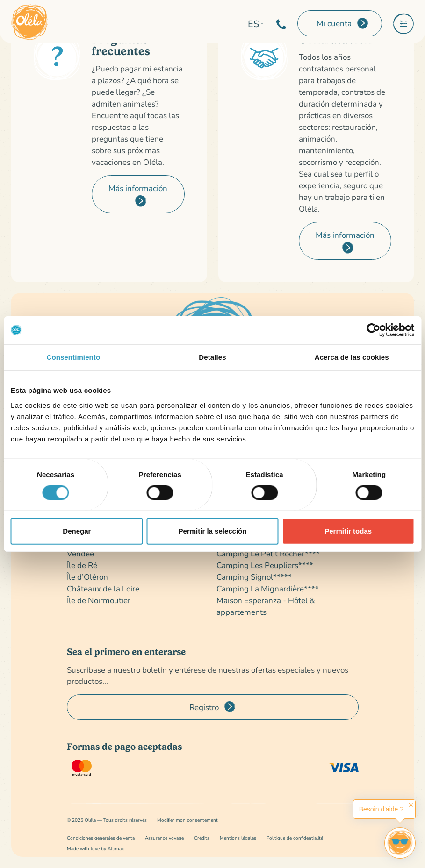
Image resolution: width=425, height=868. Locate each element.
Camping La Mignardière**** (268, 588)
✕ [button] (411, 805)
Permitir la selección (213, 531)
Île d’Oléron (87, 577)
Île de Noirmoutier (99, 600)
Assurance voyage (164, 838)
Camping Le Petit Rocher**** (268, 553)
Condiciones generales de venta (101, 838)
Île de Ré (82, 565)
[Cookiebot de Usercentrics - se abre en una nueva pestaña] (373, 330)
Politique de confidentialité (295, 838)
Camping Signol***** (254, 577)
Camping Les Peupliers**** (265, 565)
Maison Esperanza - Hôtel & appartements (266, 606)
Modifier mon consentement (187, 820)
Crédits (202, 838)
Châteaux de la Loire (103, 588)
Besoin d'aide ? (381, 809)
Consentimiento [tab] (73, 357)
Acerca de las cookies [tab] (352, 357)
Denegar (77, 531)
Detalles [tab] (212, 357)
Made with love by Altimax (95, 849)
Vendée (80, 553)
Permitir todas (348, 531)
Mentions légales (238, 838)
